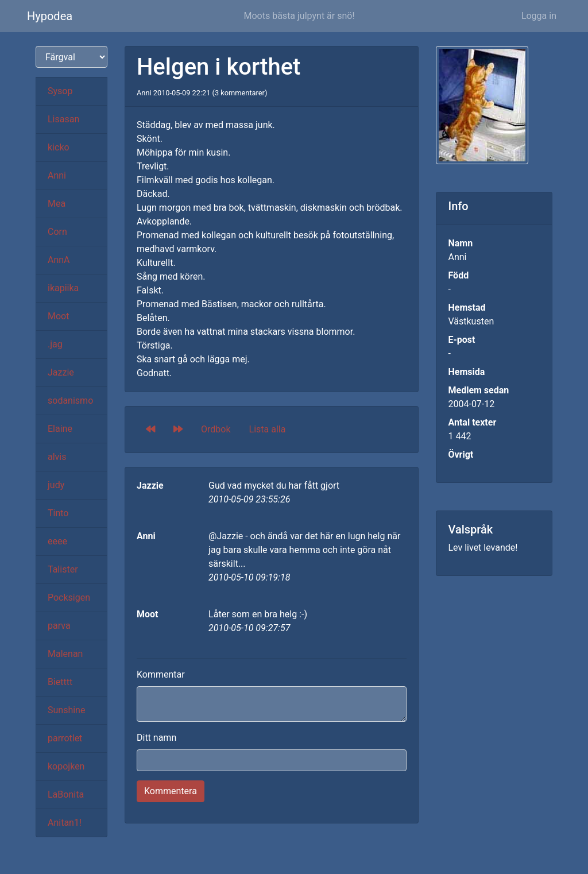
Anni (57, 175)
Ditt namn (156, 738)
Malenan (65, 654)
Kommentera (171, 791)
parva (59, 626)
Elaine (60, 429)
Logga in (539, 16)
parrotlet (65, 738)
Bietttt (60, 682)
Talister (63, 569)
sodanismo (70, 401)
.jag (55, 344)
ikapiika (63, 288)
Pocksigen (69, 598)
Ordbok (216, 429)
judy (56, 485)
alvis (57, 457)
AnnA (59, 260)
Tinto (58, 513)
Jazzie (61, 372)
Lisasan (63, 119)
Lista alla (268, 429)
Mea (57, 204)
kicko (59, 147)
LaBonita (66, 794)
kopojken (66, 766)
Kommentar (161, 674)
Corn (57, 232)
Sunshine (66, 710)
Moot (58, 316)
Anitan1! (65, 823)
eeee (57, 541)
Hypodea (50, 16)
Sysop (60, 91)
